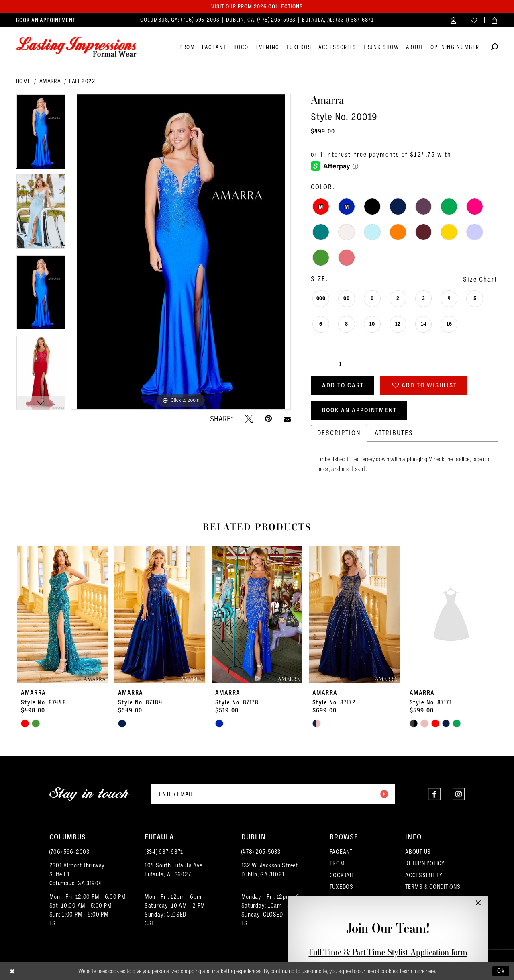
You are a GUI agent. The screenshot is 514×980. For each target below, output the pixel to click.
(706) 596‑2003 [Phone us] (201, 20)
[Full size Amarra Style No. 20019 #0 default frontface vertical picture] (181, 252)
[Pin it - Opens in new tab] (268, 419)
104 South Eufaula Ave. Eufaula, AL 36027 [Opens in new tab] (174, 870)
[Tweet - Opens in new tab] (249, 419)
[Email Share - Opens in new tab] (287, 419)
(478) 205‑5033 (261, 852)
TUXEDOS (342, 887)
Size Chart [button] (480, 279)
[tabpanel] (41, 134)
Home (23, 81)
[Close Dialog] (12, 971)
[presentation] (63, 615)
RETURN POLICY (425, 863)
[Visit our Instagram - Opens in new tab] (458, 794)
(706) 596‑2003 (69, 852)
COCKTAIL (342, 875)
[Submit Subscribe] (384, 794)
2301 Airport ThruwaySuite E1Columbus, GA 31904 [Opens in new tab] (77, 874)
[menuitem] (46, 20)
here (430, 971)
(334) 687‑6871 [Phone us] (355, 20)
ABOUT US (418, 852)
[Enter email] (273, 794)
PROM (337, 863)
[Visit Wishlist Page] (474, 20)
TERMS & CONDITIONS (433, 887)
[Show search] (495, 48)
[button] (454, 20)
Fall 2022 (82, 81)
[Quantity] (330, 364)
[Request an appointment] (46, 20)
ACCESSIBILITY (424, 875)
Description (339, 433)
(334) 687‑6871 (164, 852)
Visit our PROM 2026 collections (257, 6)
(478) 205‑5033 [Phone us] (277, 20)
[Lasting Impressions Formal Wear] (76, 47)
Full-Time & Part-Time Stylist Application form (388, 952)
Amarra (50, 81)
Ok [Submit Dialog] (501, 971)
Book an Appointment (359, 410)
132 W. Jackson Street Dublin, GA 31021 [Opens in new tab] (270, 870)
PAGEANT (341, 852)
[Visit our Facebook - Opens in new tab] (434, 794)
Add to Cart (343, 385)
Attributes (394, 433)
